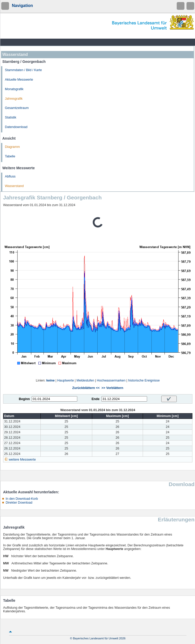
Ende (95, 399)
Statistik (11, 117)
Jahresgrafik (14, 99)
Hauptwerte (65, 380)
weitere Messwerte (22, 460)
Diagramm (12, 147)
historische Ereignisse (144, 380)
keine (50, 380)
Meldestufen (85, 380)
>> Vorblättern (112, 388)
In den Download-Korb (22, 499)
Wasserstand (14, 186)
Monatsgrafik (14, 89)
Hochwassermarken (111, 380)
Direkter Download (19, 503)
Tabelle (10, 156)
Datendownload (16, 127)
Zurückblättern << (86, 388)
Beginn (24, 399)
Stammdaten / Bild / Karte (23, 70)
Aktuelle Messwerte (19, 80)
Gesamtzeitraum (17, 108)
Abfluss (10, 176)
